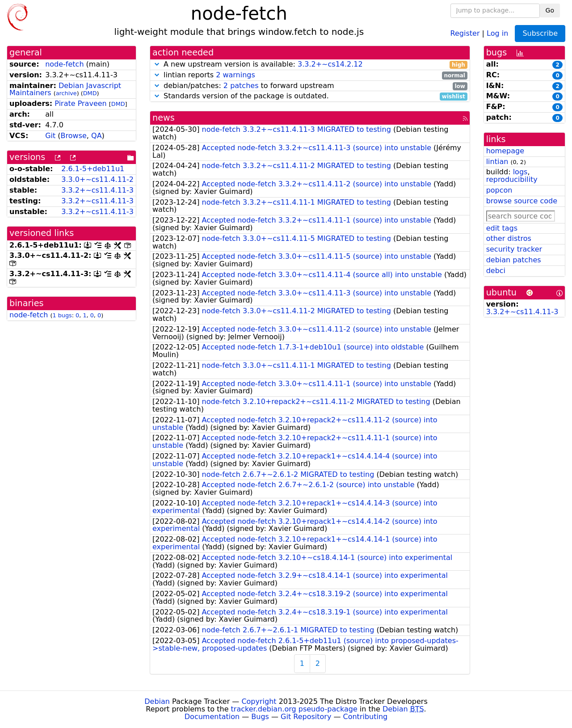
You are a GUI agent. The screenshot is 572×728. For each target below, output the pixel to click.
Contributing (366, 717)
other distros (509, 238)
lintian (497, 162)
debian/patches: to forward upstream (310, 86)
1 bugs (62, 315)
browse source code (522, 201)
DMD (90, 93)
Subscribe (540, 33)
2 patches (241, 86)
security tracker (514, 249)
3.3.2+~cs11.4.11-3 (97, 190)
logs (520, 172)
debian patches (514, 260)
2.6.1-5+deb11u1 (93, 169)
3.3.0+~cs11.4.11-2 (97, 179)
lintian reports (310, 75)
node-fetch (64, 64)
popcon (499, 190)
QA (97, 136)
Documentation (212, 717)
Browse (74, 136)
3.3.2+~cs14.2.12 (330, 64)
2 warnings (236, 75)
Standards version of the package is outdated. (310, 96)
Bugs (260, 717)
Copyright (259, 701)
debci (496, 271)
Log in (497, 33)
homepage (505, 151)
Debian (157, 701)
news (164, 118)
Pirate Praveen (80, 103)
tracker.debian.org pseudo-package (294, 709)
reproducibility (512, 179)
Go (550, 10)
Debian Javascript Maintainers (65, 89)
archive (66, 93)
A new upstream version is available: (310, 65)
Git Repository (306, 717)
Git (50, 136)
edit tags (502, 228)
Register (465, 33)
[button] (157, 64)
